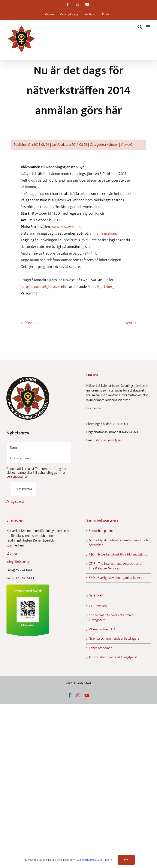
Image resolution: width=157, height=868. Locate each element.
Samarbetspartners (102, 531)
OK (126, 860)
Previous (31, 323)
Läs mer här (95, 408)
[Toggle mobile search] (140, 27)
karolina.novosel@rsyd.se (40, 287)
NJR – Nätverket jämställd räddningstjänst (118, 555)
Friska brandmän (101, 648)
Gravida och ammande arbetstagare (114, 639)
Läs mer (12, 554)
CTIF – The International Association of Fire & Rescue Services (116, 566)
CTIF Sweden (98, 606)
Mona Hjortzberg (101, 287)
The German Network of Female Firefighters (111, 618)
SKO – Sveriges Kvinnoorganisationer (115, 578)
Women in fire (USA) (103, 630)
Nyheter (112, 145)
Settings (106, 860)
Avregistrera (15, 502)
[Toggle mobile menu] (148, 27)
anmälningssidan (103, 234)
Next (129, 323)
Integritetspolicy (18, 562)
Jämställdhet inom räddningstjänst (113, 657)
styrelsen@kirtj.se (108, 440)
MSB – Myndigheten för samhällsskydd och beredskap (118, 543)
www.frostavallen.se (67, 227)
